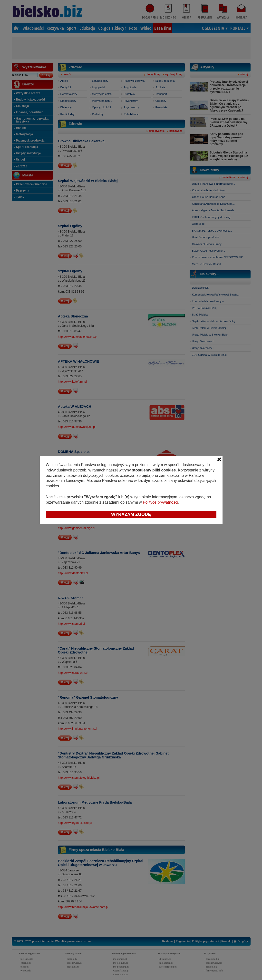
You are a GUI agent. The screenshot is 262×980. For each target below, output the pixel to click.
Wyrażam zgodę (131, 514)
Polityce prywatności (160, 502)
